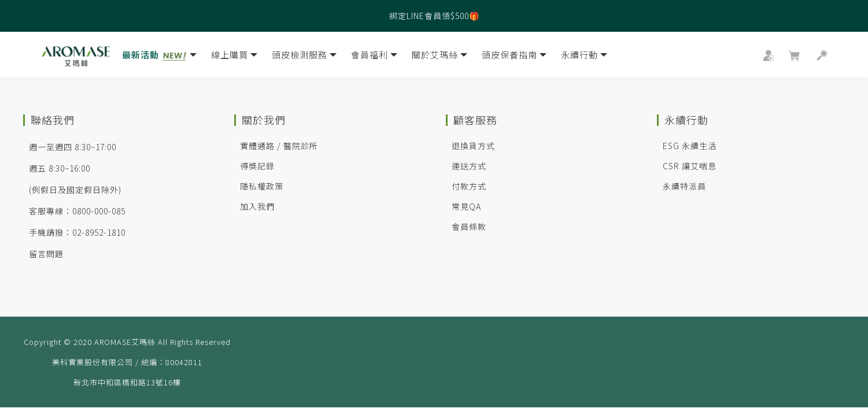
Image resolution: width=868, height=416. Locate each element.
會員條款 (469, 226)
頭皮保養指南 (514, 57)
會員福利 (374, 57)
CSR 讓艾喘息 (690, 166)
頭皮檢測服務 (304, 57)
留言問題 (46, 254)
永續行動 (584, 57)
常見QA (466, 206)
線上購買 (234, 57)
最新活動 (159, 57)
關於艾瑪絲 (439, 57)
